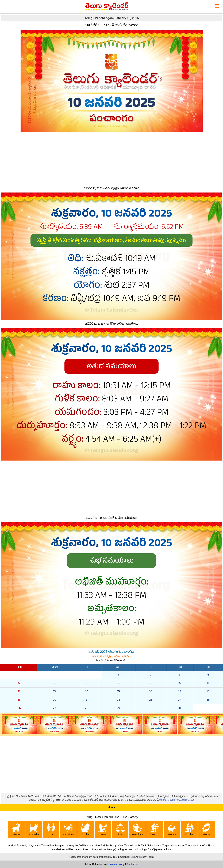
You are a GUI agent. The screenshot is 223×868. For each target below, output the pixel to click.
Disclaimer (132, 864)
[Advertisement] (111, 158)
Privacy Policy (117, 864)
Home (111, 807)
